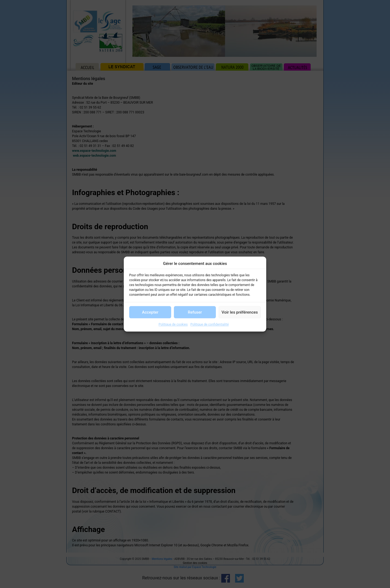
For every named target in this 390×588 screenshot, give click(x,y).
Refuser (195, 312)
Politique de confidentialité (210, 324)
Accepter (150, 312)
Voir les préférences (240, 312)
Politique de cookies (173, 324)
